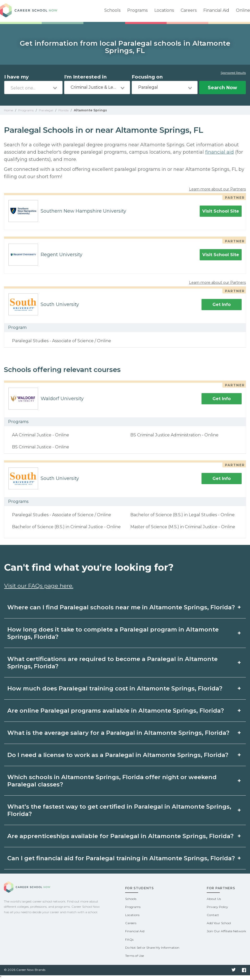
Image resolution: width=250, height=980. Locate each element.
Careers (189, 10)
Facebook (244, 970)
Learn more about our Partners (217, 189)
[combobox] (33, 88)
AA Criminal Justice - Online (41, 435)
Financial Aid (216, 10)
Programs (137, 10)
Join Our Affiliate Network (226, 931)
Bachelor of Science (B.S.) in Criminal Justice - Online (66, 527)
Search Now (222, 88)
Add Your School (219, 923)
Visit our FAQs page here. (39, 586)
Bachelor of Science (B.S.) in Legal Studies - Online (182, 515)
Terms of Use (135, 956)
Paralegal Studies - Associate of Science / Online (62, 341)
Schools (112, 10)
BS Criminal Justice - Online (41, 447)
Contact (213, 915)
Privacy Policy (217, 907)
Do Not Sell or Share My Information (152, 948)
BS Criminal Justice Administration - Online (174, 435)
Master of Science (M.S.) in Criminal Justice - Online (183, 527)
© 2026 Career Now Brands (25, 970)
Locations (164, 10)
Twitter (234, 970)
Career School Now (29, 11)
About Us (214, 899)
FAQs (129, 939)
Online (243, 10)
